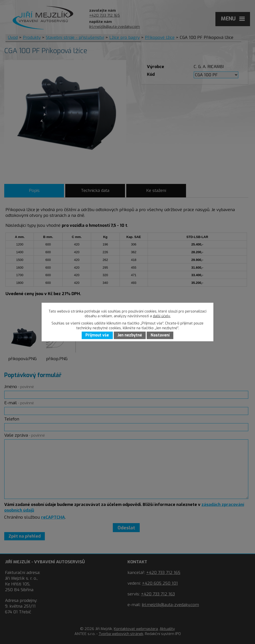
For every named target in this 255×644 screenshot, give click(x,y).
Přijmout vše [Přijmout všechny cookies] (97, 335)
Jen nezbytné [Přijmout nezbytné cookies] (130, 335)
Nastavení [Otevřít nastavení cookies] (160, 335)
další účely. (162, 316)
